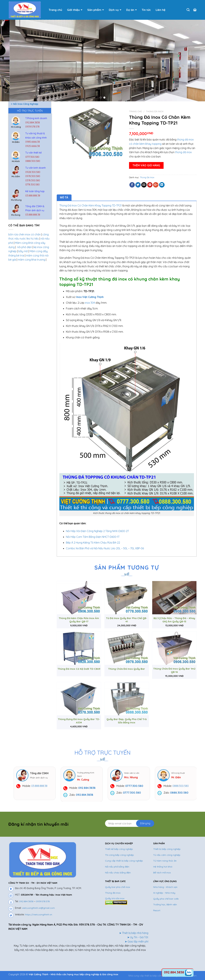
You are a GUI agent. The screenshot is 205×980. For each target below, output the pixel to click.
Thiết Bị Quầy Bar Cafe (25, 393)
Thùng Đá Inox (21, 399)
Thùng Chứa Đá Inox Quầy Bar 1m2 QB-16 (174, 670)
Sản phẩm (96, 10)
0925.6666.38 (33, 146)
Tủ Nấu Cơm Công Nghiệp (27, 429)
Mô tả (64, 197)
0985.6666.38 (33, 142)
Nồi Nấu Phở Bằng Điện (25, 362)
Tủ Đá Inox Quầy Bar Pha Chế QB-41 (127, 620)
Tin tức (146, 10)
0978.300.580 (33, 176)
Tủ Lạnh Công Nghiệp (24, 423)
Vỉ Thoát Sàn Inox (22, 447)
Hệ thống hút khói (23, 326)
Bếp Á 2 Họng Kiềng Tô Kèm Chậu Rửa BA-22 (93, 543)
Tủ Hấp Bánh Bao (22, 411)
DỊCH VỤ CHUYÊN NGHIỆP (119, 845)
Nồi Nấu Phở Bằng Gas (25, 368)
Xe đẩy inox (19, 454)
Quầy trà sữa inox (115, 900)
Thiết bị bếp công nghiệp (167, 851)
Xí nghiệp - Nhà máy (164, 895)
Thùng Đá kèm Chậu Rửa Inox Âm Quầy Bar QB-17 (79, 620)
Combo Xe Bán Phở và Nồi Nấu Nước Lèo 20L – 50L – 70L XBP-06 (105, 548)
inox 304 (90, 303)
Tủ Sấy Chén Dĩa (21, 441)
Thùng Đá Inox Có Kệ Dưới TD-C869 (79, 669)
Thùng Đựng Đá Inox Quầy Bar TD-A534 (79, 721)
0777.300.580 (32, 157)
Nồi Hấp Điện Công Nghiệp (27, 338)
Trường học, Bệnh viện (165, 907)
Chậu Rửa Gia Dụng (23, 314)
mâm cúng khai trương (31, 260)
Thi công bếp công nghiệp (119, 857)
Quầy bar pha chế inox (118, 889)
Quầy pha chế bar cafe (166, 901)
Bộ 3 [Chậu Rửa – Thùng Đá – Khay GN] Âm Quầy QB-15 (174, 620)
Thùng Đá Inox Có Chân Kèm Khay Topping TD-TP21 (90, 205)
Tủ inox (16, 417)
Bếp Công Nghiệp (22, 289)
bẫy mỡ (23, 251)
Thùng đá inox (113, 895)
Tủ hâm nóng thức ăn (165, 863)
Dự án (132, 10)
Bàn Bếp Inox (20, 277)
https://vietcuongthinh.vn (39, 917)
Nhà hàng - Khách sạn (165, 889)
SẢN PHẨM (159, 845)
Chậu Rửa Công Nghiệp (25, 307)
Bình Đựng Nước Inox (24, 301)
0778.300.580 (32, 185)
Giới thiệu (75, 10)
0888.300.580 (33, 161)
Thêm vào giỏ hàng (146, 165)
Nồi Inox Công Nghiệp (25, 350)
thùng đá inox (183, 152)
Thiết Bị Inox (19, 381)
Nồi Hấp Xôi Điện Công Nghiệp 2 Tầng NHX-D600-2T (97, 531)
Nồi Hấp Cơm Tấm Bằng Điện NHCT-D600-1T (93, 537)
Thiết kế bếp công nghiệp (119, 851)
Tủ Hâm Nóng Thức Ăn (25, 405)
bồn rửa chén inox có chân (24, 234)
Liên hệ (161, 10)
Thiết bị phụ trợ (21, 387)
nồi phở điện (24, 247)
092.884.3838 (33, 123)
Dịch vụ (115, 10)
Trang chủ (55, 10)
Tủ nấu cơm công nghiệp (167, 857)
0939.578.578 (32, 127)
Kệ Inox (16, 332)
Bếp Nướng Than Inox (24, 295)
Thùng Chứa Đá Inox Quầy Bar (127, 669)
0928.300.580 (33, 172)
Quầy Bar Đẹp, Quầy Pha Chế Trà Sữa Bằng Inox (127, 721)
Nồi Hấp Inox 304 (22, 344)
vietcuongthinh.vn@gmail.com (38, 910)
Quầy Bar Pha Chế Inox (25, 374)
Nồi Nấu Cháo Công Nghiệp (28, 356)
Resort (157, 912)
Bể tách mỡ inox (21, 283)
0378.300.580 (33, 180)
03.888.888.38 (33, 196)
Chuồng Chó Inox (22, 320)
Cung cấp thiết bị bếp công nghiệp (124, 863)
